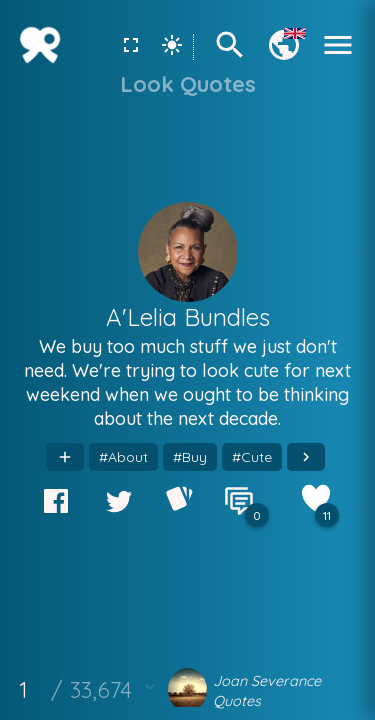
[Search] (230, 57)
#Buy (190, 457)
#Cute (252, 457)
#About (123, 457)
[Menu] (338, 57)
